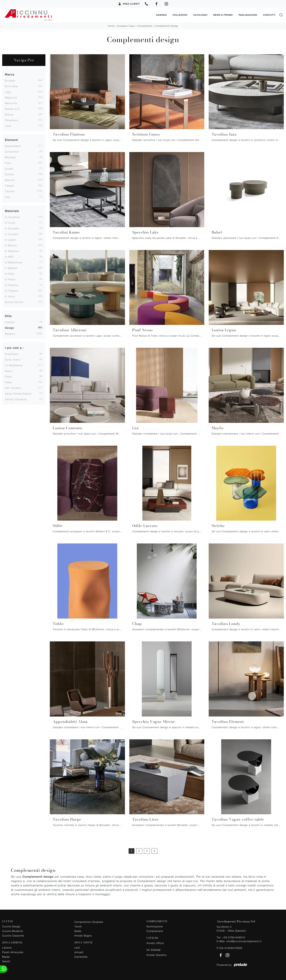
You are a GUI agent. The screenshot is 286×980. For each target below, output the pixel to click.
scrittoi (9, 174)
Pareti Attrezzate (13, 952)
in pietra (10, 279)
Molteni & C (12, 109)
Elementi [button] (11, 140)
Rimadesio (11, 120)
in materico (12, 251)
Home (111, 26)
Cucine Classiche (13, 935)
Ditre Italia (11, 86)
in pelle (10, 273)
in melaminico (14, 262)
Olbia (8, 376)
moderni (10, 334)
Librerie (7, 947)
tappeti (10, 185)
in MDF (9, 256)
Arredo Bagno (83, 935)
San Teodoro (13, 388)
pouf (8, 163)
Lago (8, 92)
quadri (9, 168)
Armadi (79, 952)
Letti (77, 947)
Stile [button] (8, 316)
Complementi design (167, 26)
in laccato (12, 234)
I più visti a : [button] (14, 348)
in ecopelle (12, 228)
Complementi (145, 26)
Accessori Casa (126, 26)
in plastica (11, 285)
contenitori (12, 151)
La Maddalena (14, 365)
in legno (10, 239)
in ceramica (12, 217)
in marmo (11, 245)
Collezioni (180, 15)
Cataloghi (200, 15)
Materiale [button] (12, 211)
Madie (6, 957)
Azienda (161, 15)
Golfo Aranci (13, 359)
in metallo (11, 268)
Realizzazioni (248, 15)
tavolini (10, 191)
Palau (8, 382)
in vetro (10, 296)
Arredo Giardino (156, 955)
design (10, 328)
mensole (10, 157)
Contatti (269, 15)
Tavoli (78, 926)
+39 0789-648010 (234, 937)
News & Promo (223, 15)
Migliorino (11, 97)
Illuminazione (155, 926)
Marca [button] (10, 74)
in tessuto (11, 290)
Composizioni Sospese (89, 922)
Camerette (81, 957)
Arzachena (12, 354)
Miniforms (11, 103)
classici (10, 322)
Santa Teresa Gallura (18, 393)
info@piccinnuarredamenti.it (244, 941)
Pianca (9, 114)
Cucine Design (11, 926)
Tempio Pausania (16, 399)
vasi (8, 197)
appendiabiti (13, 146)
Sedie (78, 931)
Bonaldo (10, 80)
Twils (8, 126)
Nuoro (9, 371)
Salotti (6, 961)
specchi (10, 180)
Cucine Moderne (13, 931)
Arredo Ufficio (155, 943)
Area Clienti (129, 4)
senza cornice (14, 302)
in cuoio (10, 222)
